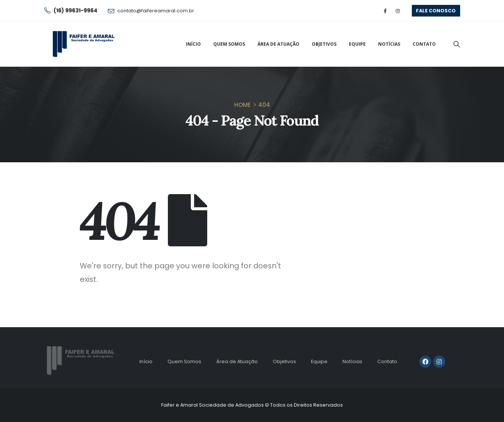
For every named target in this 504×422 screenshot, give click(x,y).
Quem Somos (229, 44)
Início (193, 44)
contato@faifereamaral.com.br (156, 11)
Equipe (357, 44)
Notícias (389, 44)
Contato (424, 44)
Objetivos (324, 44)
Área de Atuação (278, 44)
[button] (436, 11)
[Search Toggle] (456, 44)
